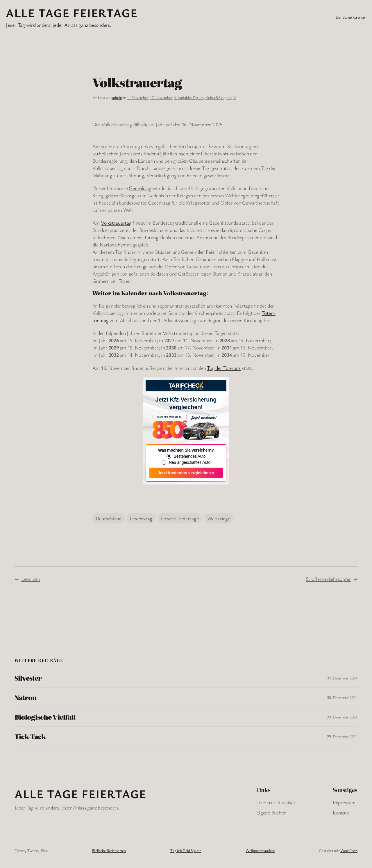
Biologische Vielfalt (45, 717)
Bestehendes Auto (190, 456)
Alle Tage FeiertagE (72, 13)
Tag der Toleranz (224, 368)
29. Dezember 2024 (342, 717)
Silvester (28, 678)
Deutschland (109, 518)
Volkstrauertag (116, 223)
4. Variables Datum (189, 97)
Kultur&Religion (218, 97)
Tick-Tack (30, 736)
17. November (161, 97)
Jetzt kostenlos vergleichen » (186, 473)
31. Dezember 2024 (342, 678)
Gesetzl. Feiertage (180, 518)
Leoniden (31, 579)
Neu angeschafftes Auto (190, 462)
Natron (26, 697)
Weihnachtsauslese (260, 850)
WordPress (349, 850)
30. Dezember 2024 (342, 697)
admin (117, 97)
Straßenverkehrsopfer (328, 579)
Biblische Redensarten (109, 850)
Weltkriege (219, 518)
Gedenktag (140, 188)
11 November (137, 97)
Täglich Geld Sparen (186, 850)
